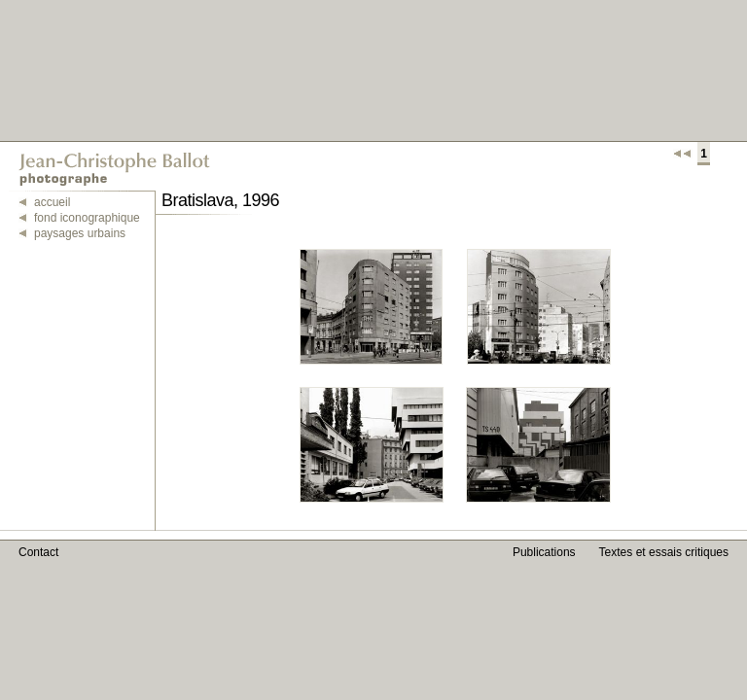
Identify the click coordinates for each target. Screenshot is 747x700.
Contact (38, 552)
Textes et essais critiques (664, 552)
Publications (544, 552)
